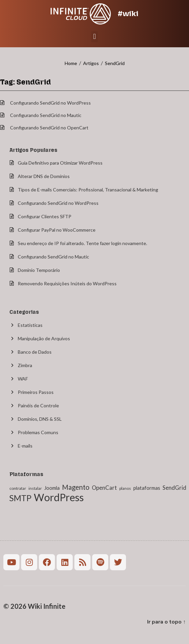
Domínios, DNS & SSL (40, 419)
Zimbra (25, 365)
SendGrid (115, 63)
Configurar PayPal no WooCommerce (57, 230)
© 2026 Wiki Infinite (34, 606)
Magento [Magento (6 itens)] (76, 487)
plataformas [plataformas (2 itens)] (147, 488)
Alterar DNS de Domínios (44, 176)
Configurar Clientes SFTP (45, 216)
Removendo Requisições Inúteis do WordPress (67, 283)
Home (71, 63)
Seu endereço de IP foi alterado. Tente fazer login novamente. (82, 243)
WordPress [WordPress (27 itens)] (59, 497)
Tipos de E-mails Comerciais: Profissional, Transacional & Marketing (88, 190)
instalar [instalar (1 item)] (35, 488)
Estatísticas (30, 325)
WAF (23, 379)
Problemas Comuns (38, 432)
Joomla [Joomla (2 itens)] (52, 488)
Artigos (91, 63)
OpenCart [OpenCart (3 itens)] (104, 488)
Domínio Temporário (39, 270)
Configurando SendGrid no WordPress (50, 103)
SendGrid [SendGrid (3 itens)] (174, 488)
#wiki (128, 14)
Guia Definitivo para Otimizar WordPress (60, 163)
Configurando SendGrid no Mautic (46, 115)
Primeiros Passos (36, 392)
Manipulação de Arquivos (44, 338)
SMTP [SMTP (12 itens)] (20, 498)
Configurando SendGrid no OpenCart (49, 128)
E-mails (25, 446)
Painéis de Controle (38, 405)
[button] (94, 37)
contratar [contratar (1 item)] (18, 488)
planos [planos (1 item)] (125, 488)
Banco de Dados (35, 352)
